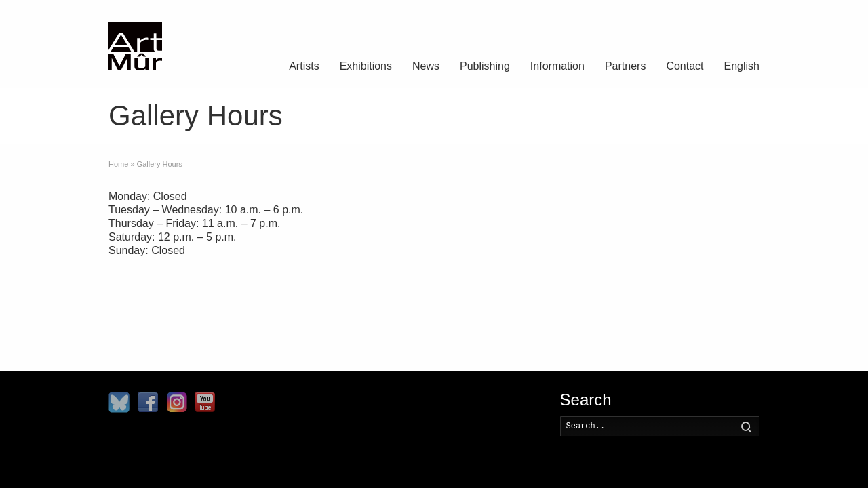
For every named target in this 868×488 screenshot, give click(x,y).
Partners (625, 66)
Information (557, 66)
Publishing (485, 66)
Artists (304, 66)
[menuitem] (742, 68)
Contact (685, 66)
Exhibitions (366, 66)
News (426, 66)
